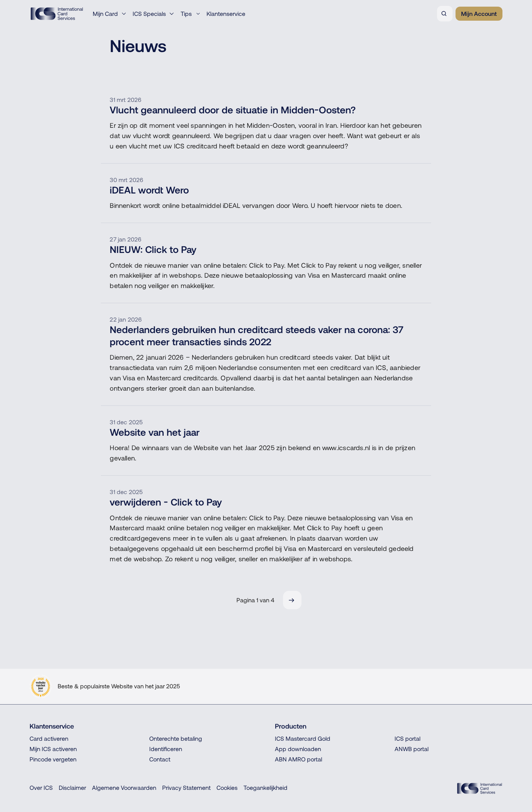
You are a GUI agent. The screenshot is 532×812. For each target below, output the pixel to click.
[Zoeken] (445, 14)
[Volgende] (292, 600)
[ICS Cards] (480, 788)
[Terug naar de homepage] (57, 14)
